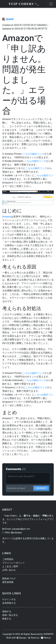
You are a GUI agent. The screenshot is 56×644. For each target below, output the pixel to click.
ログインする (9, 599)
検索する (7, 619)
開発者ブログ (9, 579)
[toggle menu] (51, 4)
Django (23, 638)
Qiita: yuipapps (14, 532)
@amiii (10, 19)
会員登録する (9, 603)
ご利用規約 (8, 559)
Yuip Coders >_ (24, 4)
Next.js (47, 638)
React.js (35, 638)
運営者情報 (8, 582)
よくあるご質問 (10, 566)
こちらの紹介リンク (34, 154)
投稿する (7, 612)
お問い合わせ (9, 570)
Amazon (7, 217)
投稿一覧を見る (10, 615)
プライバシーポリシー (13, 563)
